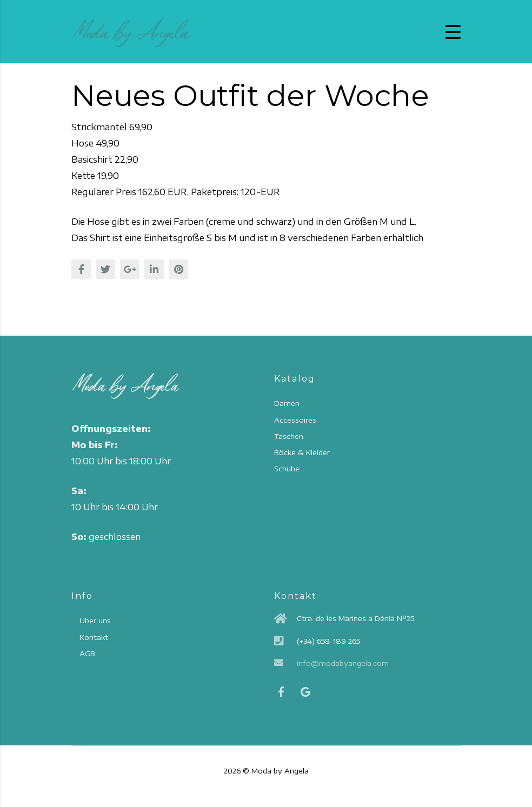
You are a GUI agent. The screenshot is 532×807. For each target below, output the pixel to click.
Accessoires (295, 420)
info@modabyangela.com (343, 663)
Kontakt (94, 637)
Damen (287, 403)
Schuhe (287, 469)
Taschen (289, 436)
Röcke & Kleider (302, 452)
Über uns (95, 621)
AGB (87, 653)
